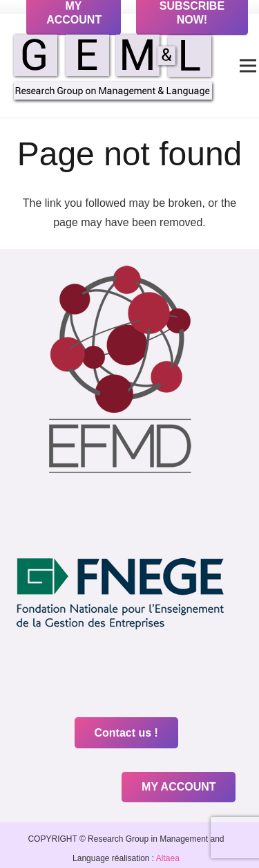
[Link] (113, 66)
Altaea (167, 858)
